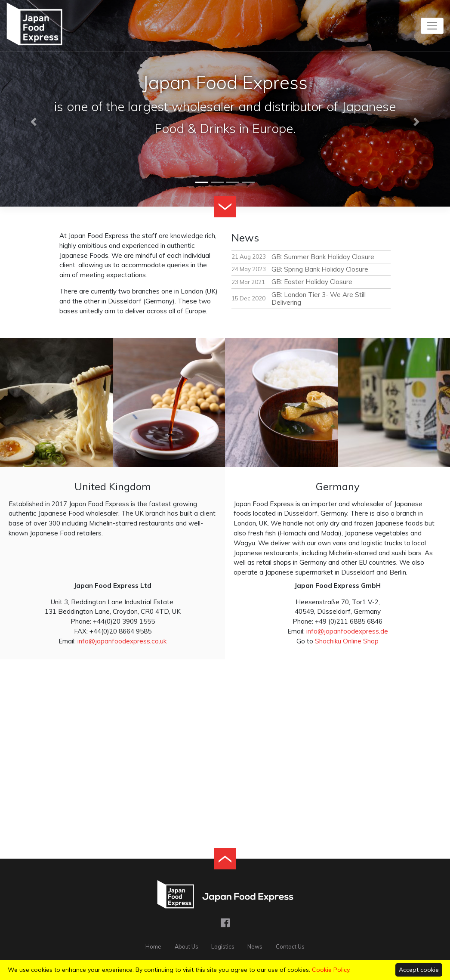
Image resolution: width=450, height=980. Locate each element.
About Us (186, 946)
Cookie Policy (331, 970)
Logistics (223, 946)
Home (153, 946)
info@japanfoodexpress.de (347, 631)
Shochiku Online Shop (347, 641)
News (255, 946)
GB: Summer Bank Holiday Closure (323, 257)
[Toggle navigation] (432, 26)
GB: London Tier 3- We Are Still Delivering (319, 298)
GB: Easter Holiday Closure (312, 282)
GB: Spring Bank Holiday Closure (320, 269)
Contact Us (290, 946)
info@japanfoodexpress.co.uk (122, 641)
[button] (34, 122)
